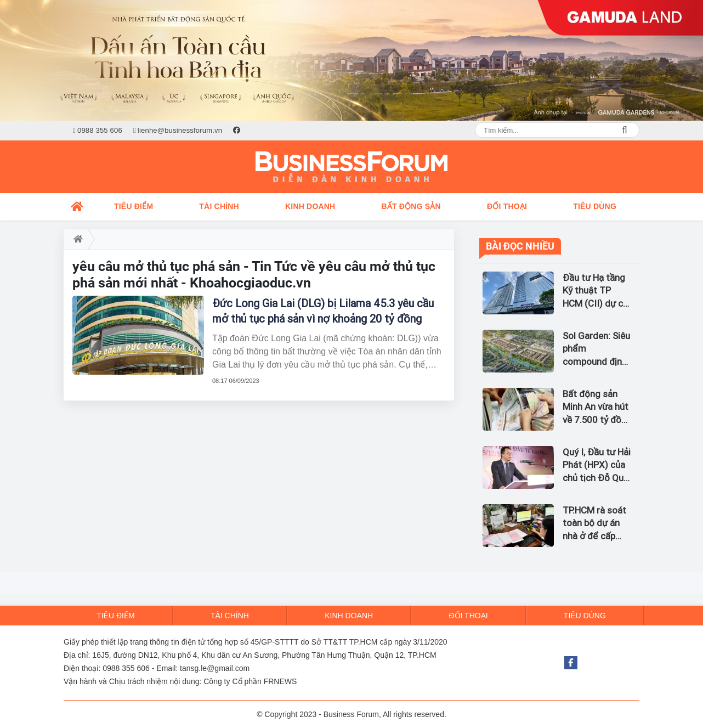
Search (625, 130)
